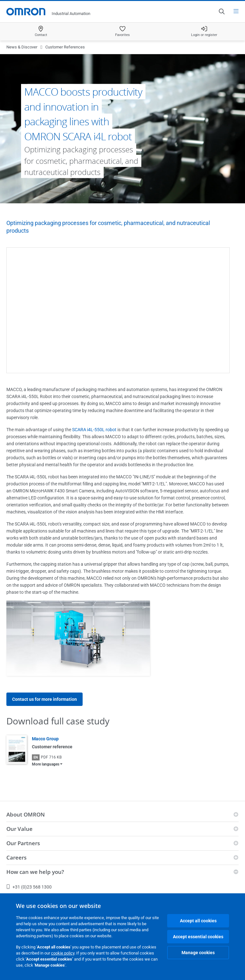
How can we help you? (35, 872)
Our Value (19, 829)
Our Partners (23, 843)
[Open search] (221, 11)
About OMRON (26, 814)
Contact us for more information (45, 699)
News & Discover (22, 47)
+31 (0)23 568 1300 (29, 887)
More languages (46, 764)
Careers (16, 857)
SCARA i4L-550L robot (94, 430)
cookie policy (63, 953)
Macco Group (45, 739)
